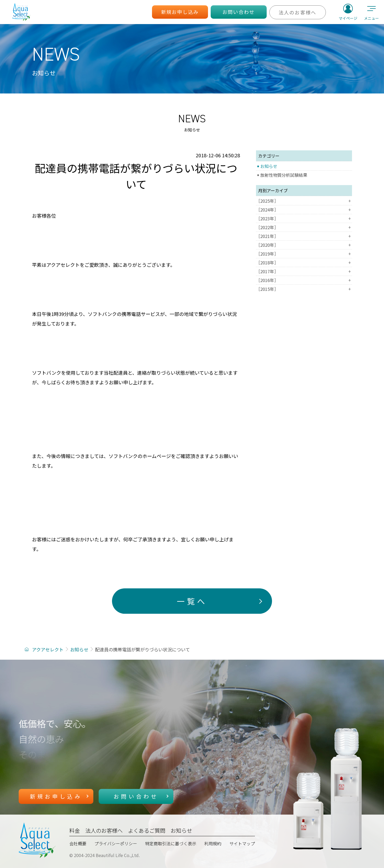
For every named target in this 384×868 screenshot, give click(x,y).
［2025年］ (304, 201)
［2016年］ (304, 280)
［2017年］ (304, 271)
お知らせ (269, 166)
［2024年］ (304, 210)
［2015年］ (304, 289)
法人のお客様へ (104, 830)
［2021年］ (304, 236)
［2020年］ (304, 245)
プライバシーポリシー (116, 843)
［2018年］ (304, 263)
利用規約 (213, 843)
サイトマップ (242, 843)
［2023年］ (304, 218)
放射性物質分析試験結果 (284, 175)
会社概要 (78, 843)
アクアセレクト (48, 649)
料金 (75, 830)
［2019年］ (304, 254)
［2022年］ (304, 227)
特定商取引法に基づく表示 (171, 843)
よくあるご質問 (147, 830)
